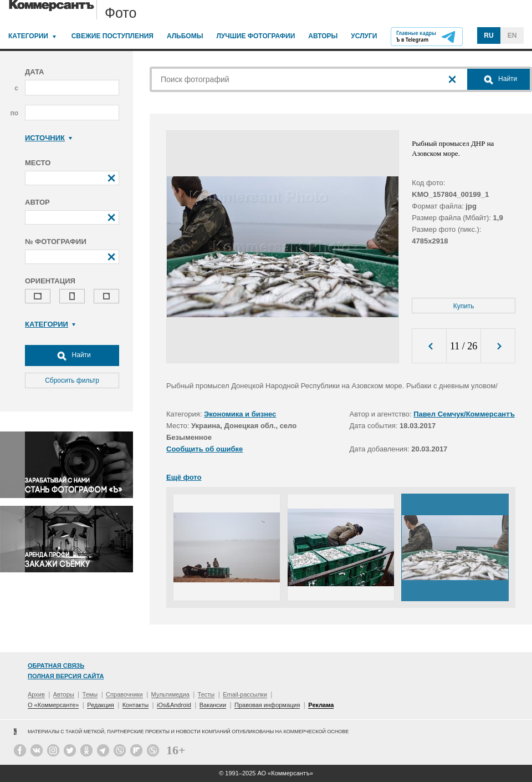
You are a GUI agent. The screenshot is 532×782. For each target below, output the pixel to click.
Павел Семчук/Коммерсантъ (464, 414)
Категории (28, 36)
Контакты (136, 705)
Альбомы (185, 36)
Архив (36, 694)
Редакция (100, 705)
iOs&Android (174, 705)
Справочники (124, 694)
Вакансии (213, 705)
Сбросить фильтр (72, 380)
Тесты (206, 694)
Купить (464, 306)
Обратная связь (56, 666)
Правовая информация (267, 705)
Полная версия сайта (66, 676)
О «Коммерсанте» (53, 705)
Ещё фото (184, 477)
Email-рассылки (245, 694)
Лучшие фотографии (255, 36)
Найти (72, 356)
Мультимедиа (170, 694)
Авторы (323, 36)
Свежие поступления (112, 36)
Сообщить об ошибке (204, 449)
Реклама (321, 705)
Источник (48, 138)
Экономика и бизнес (240, 414)
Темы (90, 694)
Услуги (364, 36)
